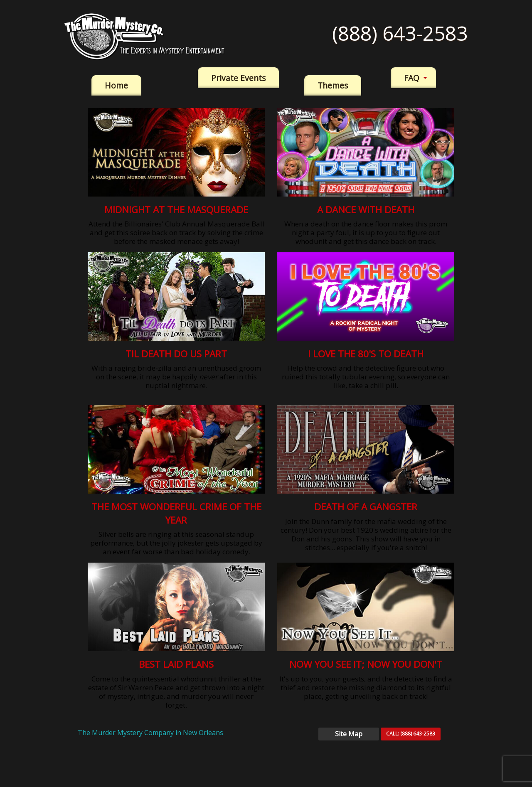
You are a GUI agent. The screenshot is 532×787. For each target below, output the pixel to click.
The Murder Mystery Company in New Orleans (150, 733)
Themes (333, 85)
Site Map (349, 734)
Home (116, 85)
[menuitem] (116, 86)
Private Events (238, 78)
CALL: (411, 734)
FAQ (412, 78)
